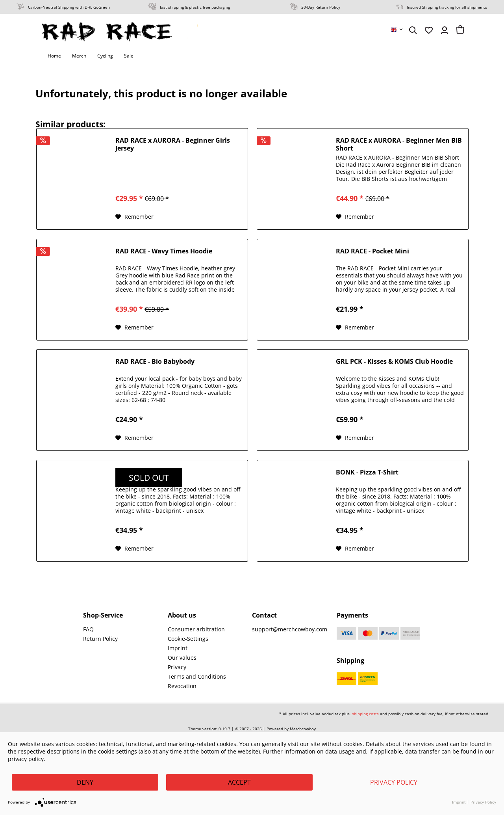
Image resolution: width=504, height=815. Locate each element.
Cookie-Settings (188, 639)
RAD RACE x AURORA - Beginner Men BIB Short (399, 144)
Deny (85, 782)
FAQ (88, 629)
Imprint (178, 648)
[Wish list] (429, 30)
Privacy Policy (394, 782)
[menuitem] (397, 30)
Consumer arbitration (196, 629)
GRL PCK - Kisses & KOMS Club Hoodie (394, 362)
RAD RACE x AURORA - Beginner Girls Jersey (173, 144)
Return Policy (100, 639)
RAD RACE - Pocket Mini (372, 251)
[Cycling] (105, 56)
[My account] (445, 30)
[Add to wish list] (134, 217)
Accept (239, 782)
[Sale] (129, 56)
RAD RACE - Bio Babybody (155, 362)
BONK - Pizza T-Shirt (367, 472)
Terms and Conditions (197, 676)
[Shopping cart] (460, 30)
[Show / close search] (413, 30)
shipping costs (365, 714)
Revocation (182, 686)
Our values (182, 658)
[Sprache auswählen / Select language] (397, 30)
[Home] (54, 56)
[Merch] (79, 56)
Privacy (177, 667)
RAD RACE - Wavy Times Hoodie (164, 251)
